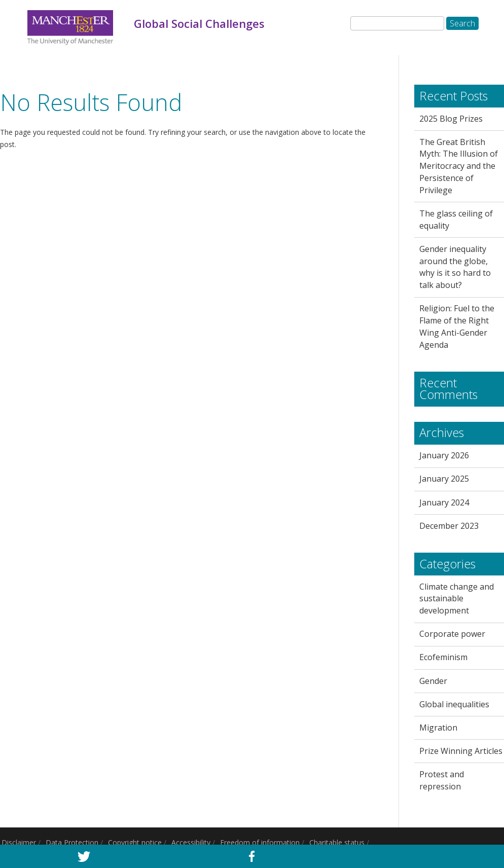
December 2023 (449, 526)
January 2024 (444, 502)
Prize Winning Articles (461, 751)
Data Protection (72, 842)
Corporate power (452, 634)
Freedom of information (260, 842)
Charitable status (337, 842)
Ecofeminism (443, 657)
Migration (438, 728)
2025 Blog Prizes (451, 119)
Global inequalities (454, 704)
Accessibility (191, 842)
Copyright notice (135, 842)
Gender (433, 681)
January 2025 (444, 479)
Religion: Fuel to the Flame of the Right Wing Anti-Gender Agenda (457, 326)
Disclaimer (19, 842)
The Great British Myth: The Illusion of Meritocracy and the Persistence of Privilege (459, 166)
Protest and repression (442, 780)
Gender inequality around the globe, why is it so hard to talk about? (455, 267)
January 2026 (444, 455)
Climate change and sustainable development (457, 599)
